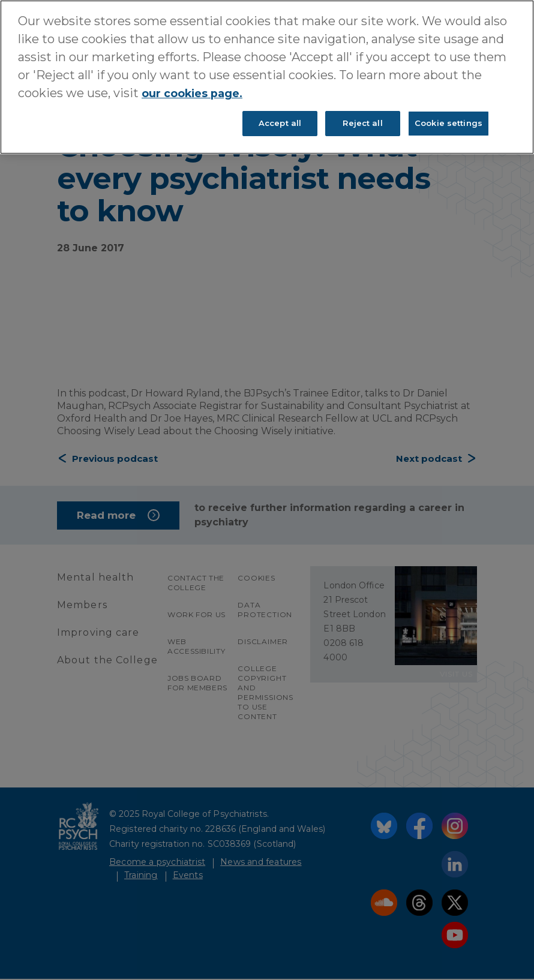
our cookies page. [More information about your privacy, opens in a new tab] (199, 93)
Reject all (362, 123)
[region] (267, 77)
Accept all (280, 123)
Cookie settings (448, 123)
